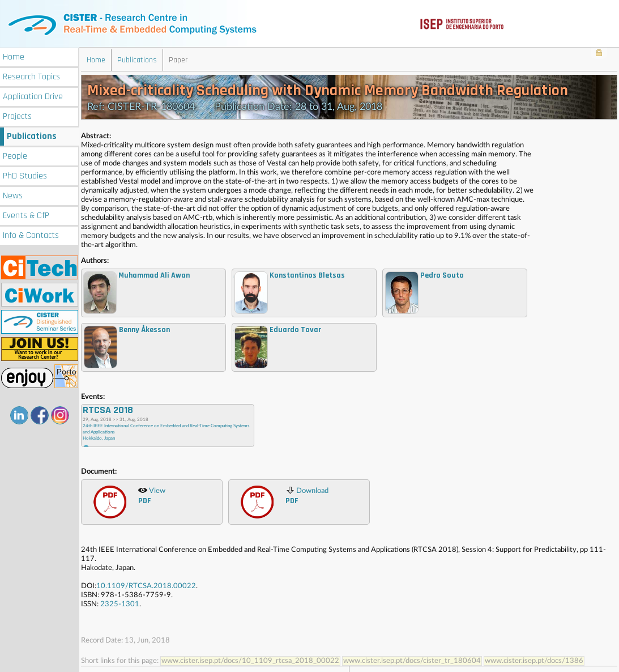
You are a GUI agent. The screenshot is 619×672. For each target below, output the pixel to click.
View (152, 495)
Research (31, 76)
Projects (17, 115)
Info (31, 234)
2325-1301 (120, 604)
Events (26, 214)
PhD (25, 175)
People (15, 155)
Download (307, 495)
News (13, 195)
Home (14, 56)
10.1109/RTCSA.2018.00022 (146, 586)
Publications (32, 135)
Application (33, 95)
